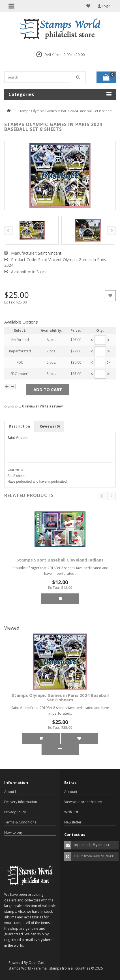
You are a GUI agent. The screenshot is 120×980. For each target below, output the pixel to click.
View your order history (83, 802)
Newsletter (73, 822)
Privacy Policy (15, 812)
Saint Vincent (17, 438)
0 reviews (30, 406)
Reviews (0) (50, 426)
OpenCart (37, 963)
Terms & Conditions (20, 822)
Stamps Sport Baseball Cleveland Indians (60, 560)
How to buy (13, 832)
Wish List (71, 812)
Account (71, 792)
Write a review (51, 406)
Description (19, 426)
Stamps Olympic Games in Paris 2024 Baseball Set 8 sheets (60, 698)
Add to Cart (48, 389)
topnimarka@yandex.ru (93, 845)
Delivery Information (21, 802)
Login (104, 6)
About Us (12, 792)
